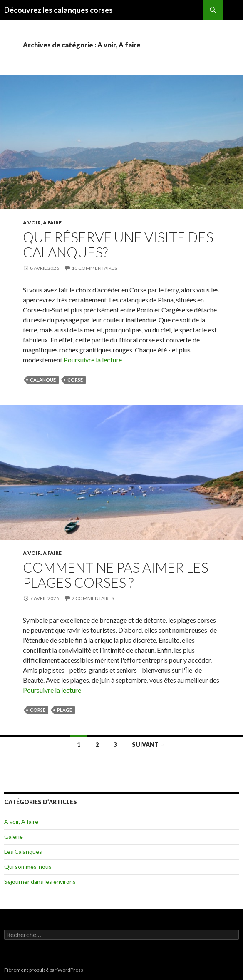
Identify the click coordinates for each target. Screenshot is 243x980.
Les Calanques (23, 852)
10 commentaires (94, 268)
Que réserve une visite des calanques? (118, 244)
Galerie (14, 837)
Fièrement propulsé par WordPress (44, 970)
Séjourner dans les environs (40, 882)
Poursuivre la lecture (93, 360)
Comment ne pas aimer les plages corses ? (116, 575)
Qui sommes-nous (28, 867)
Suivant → (149, 744)
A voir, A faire (42, 223)
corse (75, 380)
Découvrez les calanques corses (58, 10)
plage (64, 710)
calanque (43, 380)
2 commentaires (93, 598)
